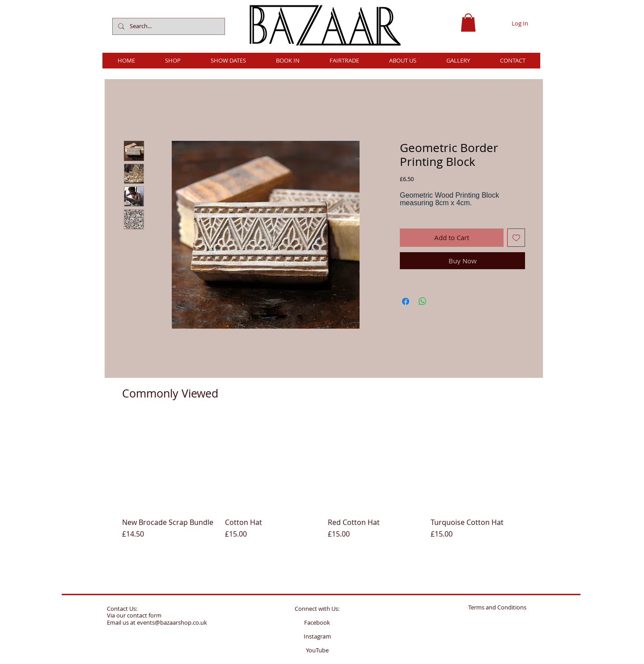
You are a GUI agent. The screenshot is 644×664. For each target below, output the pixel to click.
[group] (323, 487)
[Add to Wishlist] (516, 238)
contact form (144, 615)
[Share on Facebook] (406, 301)
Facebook (317, 622)
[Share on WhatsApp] (423, 301)
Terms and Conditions (497, 607)
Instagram (317, 636)
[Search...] (168, 26)
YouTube (317, 650)
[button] (468, 23)
